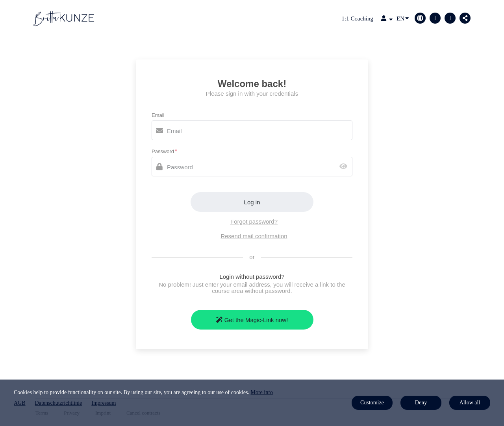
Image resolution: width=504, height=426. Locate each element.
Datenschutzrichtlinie (59, 403)
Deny (421, 403)
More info (262, 392)
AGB (20, 403)
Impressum (104, 403)
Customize (372, 403)
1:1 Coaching (358, 19)
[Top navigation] (387, 19)
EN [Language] (403, 18)
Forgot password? (254, 221)
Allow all (470, 403)
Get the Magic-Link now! (252, 320)
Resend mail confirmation (254, 236)
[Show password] (345, 167)
